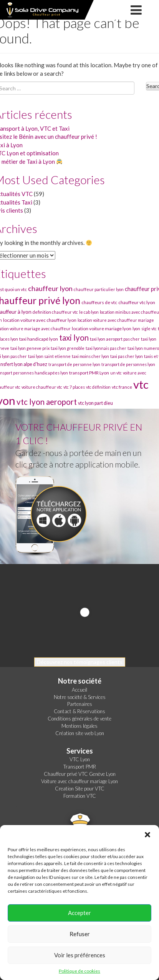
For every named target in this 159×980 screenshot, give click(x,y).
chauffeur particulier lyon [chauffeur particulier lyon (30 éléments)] (99, 289)
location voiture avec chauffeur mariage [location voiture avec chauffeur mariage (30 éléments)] (116, 320)
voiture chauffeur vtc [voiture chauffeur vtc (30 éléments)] (42, 387)
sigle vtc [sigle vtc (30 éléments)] (149, 329)
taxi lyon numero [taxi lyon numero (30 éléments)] (143, 348)
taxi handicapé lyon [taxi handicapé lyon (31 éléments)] (39, 339)
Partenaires (80, 704)
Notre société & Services (80, 697)
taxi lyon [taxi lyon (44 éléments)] (74, 338)
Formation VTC (80, 796)
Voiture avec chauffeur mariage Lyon (79, 781)
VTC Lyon (80, 759)
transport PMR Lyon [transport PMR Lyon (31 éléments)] (89, 373)
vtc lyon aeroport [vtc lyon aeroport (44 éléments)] (47, 402)
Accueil (79, 690)
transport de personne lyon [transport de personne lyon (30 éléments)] (74, 364)
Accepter (79, 913)
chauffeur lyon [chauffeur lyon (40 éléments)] (50, 288)
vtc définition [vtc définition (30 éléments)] (98, 387)
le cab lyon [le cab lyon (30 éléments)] (89, 312)
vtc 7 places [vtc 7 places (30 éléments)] (74, 387)
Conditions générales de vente (79, 719)
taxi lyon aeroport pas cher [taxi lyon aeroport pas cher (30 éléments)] (115, 339)
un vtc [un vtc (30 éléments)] (116, 373)
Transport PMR (80, 767)
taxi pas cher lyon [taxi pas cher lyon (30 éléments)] (127, 356)
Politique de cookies (79, 971)
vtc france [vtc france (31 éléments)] (122, 387)
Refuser (80, 934)
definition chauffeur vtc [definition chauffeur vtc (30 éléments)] (55, 312)
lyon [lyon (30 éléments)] (136, 329)
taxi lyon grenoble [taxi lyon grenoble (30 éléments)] (68, 348)
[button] (147, 835)
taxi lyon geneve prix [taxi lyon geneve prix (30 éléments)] (30, 348)
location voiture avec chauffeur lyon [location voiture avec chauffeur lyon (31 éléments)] (40, 320)
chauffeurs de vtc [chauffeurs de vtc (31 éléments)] (99, 302)
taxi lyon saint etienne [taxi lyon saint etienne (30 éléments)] (49, 356)
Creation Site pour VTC (80, 789)
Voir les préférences (80, 955)
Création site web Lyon (80, 733)
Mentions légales (79, 726)
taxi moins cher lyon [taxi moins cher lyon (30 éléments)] (90, 356)
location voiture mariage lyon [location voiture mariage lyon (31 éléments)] (102, 329)
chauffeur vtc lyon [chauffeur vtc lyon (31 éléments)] (137, 302)
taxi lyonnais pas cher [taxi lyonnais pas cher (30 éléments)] (106, 348)
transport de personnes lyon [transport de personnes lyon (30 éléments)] (128, 364)
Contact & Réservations (79, 711)
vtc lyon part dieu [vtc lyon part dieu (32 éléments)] (95, 403)
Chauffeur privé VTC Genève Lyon (80, 774)
